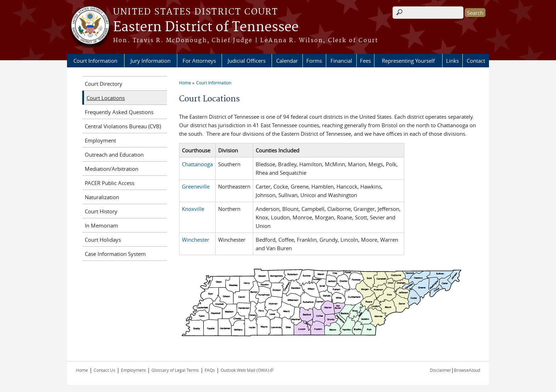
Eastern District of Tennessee (206, 27)
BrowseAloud (467, 370)
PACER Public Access (110, 183)
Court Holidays (103, 240)
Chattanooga (197, 164)
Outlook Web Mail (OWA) (247, 370)
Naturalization (102, 197)
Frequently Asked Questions (119, 112)
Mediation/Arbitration (112, 169)
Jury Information (151, 61)
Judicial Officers (247, 61)
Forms (314, 61)
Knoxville (193, 209)
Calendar (287, 61)
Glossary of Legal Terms (175, 370)
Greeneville (196, 186)
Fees (365, 61)
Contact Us (104, 370)
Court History (101, 211)
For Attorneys (199, 61)
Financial (341, 61)
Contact (476, 61)
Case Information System (115, 254)
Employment (100, 140)
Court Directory (104, 84)
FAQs (210, 370)
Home (185, 83)
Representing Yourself (408, 61)
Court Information (95, 61)
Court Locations (106, 98)
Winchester (196, 240)
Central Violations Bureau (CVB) (123, 126)
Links (452, 61)
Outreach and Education (114, 155)
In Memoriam (101, 225)
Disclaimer (440, 370)
